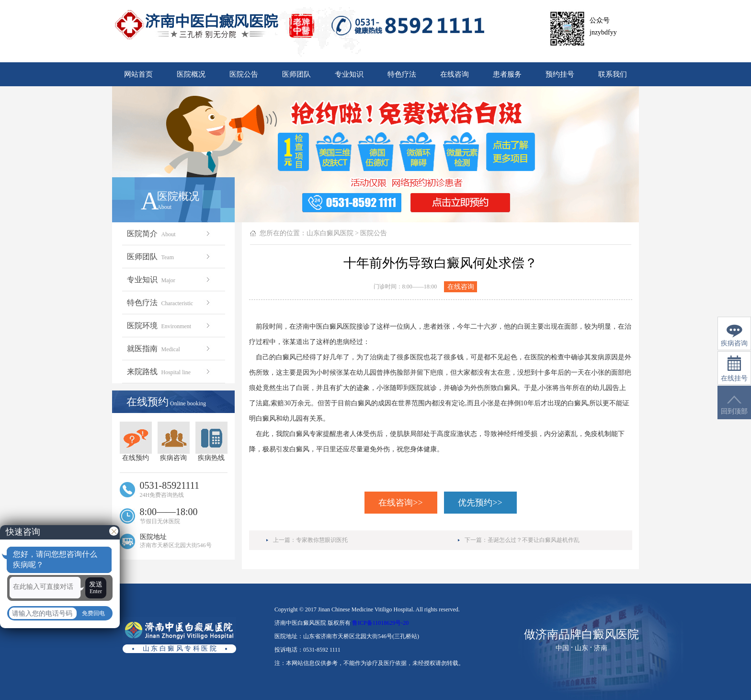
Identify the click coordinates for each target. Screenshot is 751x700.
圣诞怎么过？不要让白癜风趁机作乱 (534, 540)
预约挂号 (560, 74)
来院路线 (169, 372)
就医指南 (169, 349)
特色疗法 (402, 74)
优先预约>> (480, 503)
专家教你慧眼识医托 (322, 540)
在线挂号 (734, 369)
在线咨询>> (400, 503)
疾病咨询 (174, 442)
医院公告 (244, 74)
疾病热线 (211, 442)
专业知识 (349, 74)
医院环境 (169, 326)
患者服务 (507, 74)
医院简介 (169, 234)
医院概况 (191, 74)
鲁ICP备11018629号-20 (380, 623)
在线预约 (136, 442)
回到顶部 (734, 405)
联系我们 (613, 74)
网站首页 (138, 74)
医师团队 (296, 74)
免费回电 (93, 613)
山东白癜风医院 (330, 233)
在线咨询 (455, 74)
